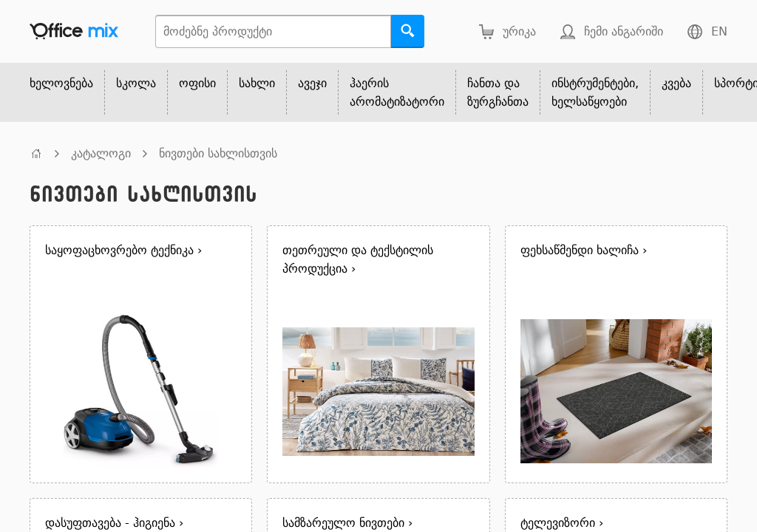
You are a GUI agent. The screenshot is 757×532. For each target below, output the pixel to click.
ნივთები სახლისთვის (218, 153)
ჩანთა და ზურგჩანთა (498, 92)
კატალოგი (101, 153)
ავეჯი (312, 83)
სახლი (257, 83)
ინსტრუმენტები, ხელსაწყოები (595, 92)
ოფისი (197, 83)
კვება (676, 83)
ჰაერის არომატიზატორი (397, 92)
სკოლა (136, 83)
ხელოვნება (61, 83)
